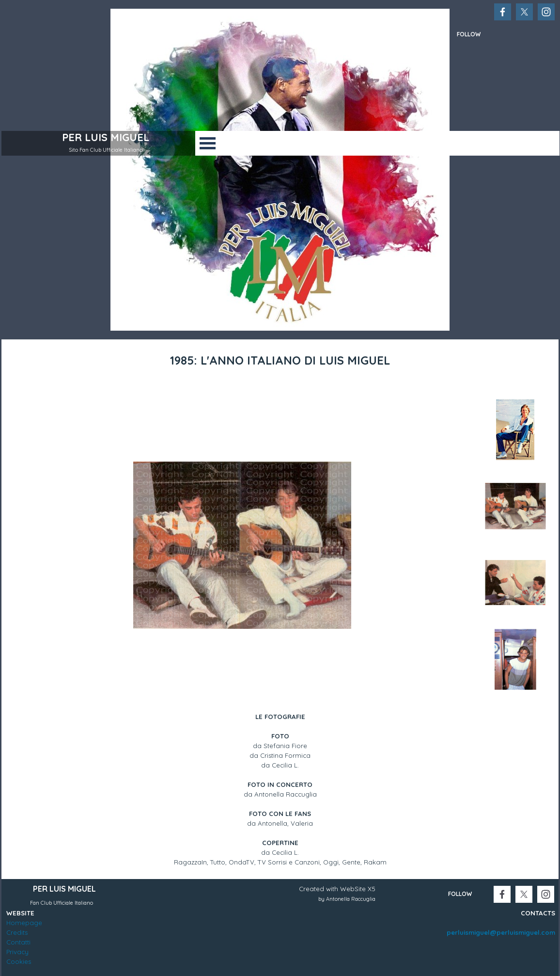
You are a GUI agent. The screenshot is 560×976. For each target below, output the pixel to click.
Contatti (18, 942)
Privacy (17, 952)
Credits (17, 932)
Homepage (24, 923)
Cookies (19, 961)
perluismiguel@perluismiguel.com (501, 932)
